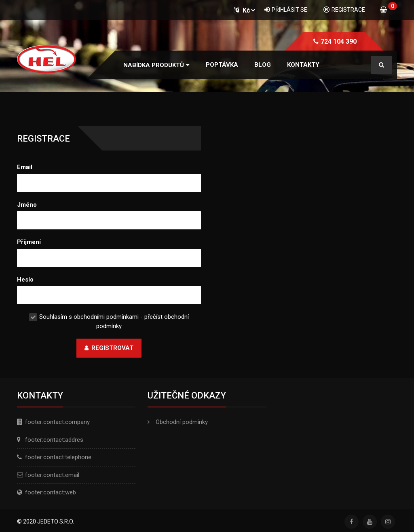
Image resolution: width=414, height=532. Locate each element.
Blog (263, 65)
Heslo (25, 280)
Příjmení (29, 242)
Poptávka (222, 65)
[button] (156, 65)
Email (25, 167)
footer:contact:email (52, 475)
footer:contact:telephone (58, 457)
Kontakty (303, 65)
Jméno (27, 205)
